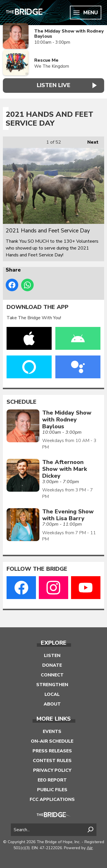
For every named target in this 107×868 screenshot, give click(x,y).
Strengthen (52, 685)
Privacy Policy (52, 770)
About (52, 704)
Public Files (52, 790)
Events (52, 732)
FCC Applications (52, 799)
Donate (52, 665)
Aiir (90, 848)
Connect (52, 675)
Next (90, 141)
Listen (52, 656)
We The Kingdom (52, 66)
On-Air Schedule (52, 741)
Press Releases (52, 751)
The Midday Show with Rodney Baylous (69, 34)
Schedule (22, 402)
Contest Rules (52, 761)
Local (52, 694)
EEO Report (52, 780)
